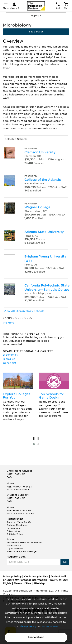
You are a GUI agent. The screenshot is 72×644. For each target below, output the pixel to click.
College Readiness (17, 525)
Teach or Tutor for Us (19, 522)
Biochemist (10, 355)
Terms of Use (50, 627)
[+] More (9, 323)
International (14, 528)
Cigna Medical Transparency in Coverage (22, 550)
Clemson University (40, 152)
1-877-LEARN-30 (16, 474)
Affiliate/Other (15, 534)
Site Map (39, 583)
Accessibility (14, 546)
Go (65, 562)
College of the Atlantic (43, 180)
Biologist (9, 359)
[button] (34, 444)
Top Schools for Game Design (52, 396)
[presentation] (34, 439)
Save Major (36, 32)
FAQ (9, 477)
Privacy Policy (27, 627)
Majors (36, 16)
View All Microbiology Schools (24, 311)
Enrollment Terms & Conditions (24, 542)
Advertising (13, 531)
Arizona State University (44, 232)
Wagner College (37, 207)
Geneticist (10, 363)
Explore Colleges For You (17, 396)
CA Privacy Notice (36, 577)
